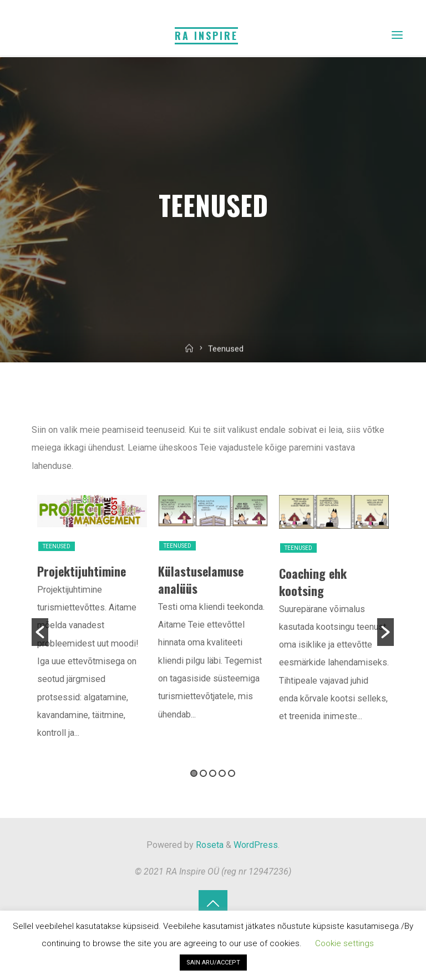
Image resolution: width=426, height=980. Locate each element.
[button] (40, 632)
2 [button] (204, 773)
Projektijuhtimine (82, 570)
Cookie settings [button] (344, 943)
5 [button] (232, 773)
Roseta (209, 845)
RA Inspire (206, 36)
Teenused (57, 546)
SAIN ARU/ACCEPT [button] (213, 963)
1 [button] (194, 773)
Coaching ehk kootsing (313, 581)
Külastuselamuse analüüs (201, 579)
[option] (92, 624)
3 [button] (213, 773)
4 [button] (223, 773)
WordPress (256, 845)
